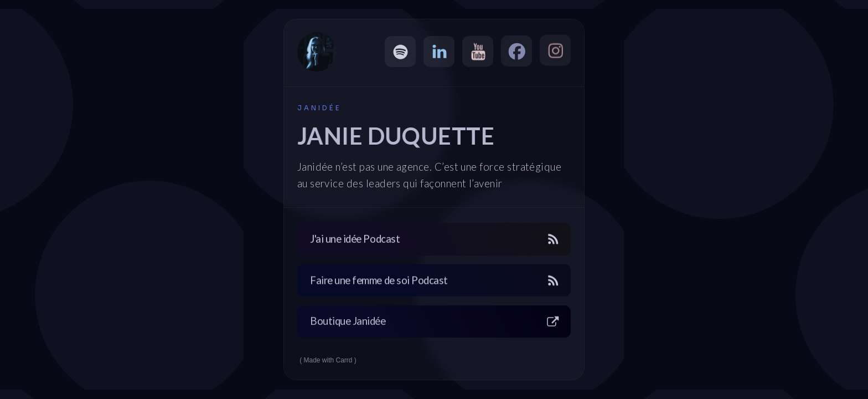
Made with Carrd (328, 360)
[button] (400, 52)
